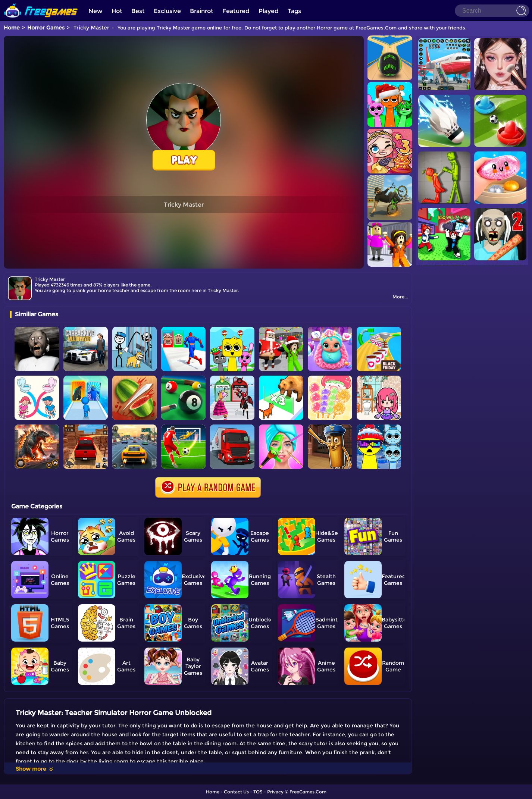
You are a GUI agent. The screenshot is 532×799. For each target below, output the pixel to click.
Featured (236, 11)
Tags (294, 11)
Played (269, 11)
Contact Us (236, 792)
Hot (117, 11)
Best (138, 11)
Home (12, 28)
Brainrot (202, 11)
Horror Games (46, 28)
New (96, 11)
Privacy (275, 792)
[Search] (492, 11)
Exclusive (167, 11)
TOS (258, 792)
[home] (41, 3)
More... (400, 297)
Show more (35, 769)
